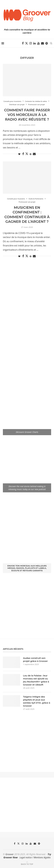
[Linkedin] (34, 43)
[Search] (51, 43)
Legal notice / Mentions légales (35, 857)
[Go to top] (27, 864)
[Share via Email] (34, 154)
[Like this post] (19, 154)
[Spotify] (47, 43)
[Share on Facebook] (23, 154)
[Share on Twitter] (27, 154)
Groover (10, 854)
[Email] (42, 43)
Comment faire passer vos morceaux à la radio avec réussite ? (27, 115)
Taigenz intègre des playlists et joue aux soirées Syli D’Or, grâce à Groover (37, 701)
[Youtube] (38, 43)
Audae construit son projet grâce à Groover (35, 660)
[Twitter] (26, 43)
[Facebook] (23, 43)
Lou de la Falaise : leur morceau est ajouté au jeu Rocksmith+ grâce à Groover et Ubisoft (36, 680)
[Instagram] (31, 43)
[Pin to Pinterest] (31, 154)
